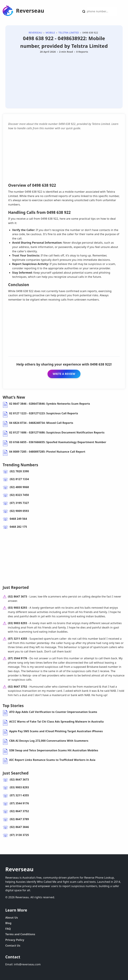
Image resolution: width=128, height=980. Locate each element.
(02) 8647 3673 (17, 596)
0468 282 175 (18, 527)
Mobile (50, 33)
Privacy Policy (15, 940)
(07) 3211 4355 (17, 639)
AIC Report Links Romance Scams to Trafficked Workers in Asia (52, 760)
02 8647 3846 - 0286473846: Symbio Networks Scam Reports (50, 404)
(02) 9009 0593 (19, 511)
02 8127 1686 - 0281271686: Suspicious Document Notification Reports (57, 432)
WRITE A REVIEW (64, 374)
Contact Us (13, 946)
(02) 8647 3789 (19, 819)
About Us (12, 918)
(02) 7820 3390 (19, 471)
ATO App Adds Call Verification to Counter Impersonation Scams (53, 712)
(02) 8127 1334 (19, 479)
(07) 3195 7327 (19, 503)
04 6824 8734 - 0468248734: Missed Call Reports (41, 423)
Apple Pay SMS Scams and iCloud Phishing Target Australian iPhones (56, 731)
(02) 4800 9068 (19, 487)
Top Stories (13, 706)
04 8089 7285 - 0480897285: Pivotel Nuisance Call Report (47, 452)
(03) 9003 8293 (17, 608)
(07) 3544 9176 (17, 658)
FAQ (8, 929)
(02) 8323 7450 (19, 495)
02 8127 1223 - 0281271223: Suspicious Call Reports (44, 413)
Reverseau (30, 11)
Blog (8, 923)
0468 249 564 (18, 519)
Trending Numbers (20, 465)
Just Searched (16, 773)
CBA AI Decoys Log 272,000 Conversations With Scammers (49, 741)
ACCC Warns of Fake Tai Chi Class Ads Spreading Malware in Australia (56, 722)
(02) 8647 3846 (19, 827)
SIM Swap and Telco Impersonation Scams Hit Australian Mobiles (54, 750)
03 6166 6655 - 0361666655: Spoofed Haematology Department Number (58, 442)
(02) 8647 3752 (17, 687)
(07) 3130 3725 (19, 835)
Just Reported (16, 587)
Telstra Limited (69, 33)
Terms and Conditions (20, 934)
